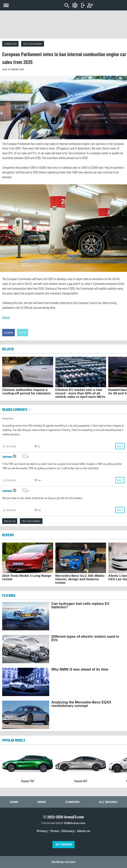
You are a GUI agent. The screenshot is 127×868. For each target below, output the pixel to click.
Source (6, 317)
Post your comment (32, 44)
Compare (72, 802)
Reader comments (17, 409)
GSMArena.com (75, 823)
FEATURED (9, 595)
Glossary (68, 831)
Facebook (8, 333)
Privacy (42, 831)
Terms (55, 831)
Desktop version (63, 862)
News (42, 802)
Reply (120, 446)
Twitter (23, 333)
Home (14, 802)
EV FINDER (64, 844)
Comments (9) (10, 44)
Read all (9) (10, 521)
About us (84, 831)
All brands (108, 802)
